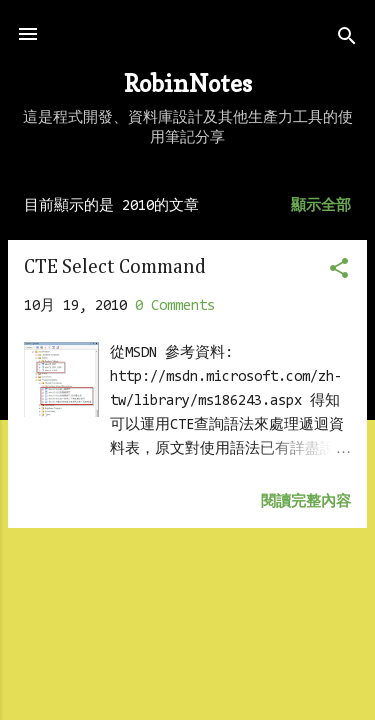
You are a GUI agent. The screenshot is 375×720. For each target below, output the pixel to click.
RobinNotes (188, 83)
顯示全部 (321, 206)
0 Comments (175, 306)
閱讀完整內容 (306, 502)
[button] (339, 272)
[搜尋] (347, 40)
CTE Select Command (115, 267)
